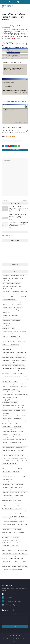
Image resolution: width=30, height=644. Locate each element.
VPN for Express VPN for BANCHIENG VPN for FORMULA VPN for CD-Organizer (13, 559)
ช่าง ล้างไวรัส (14, 339)
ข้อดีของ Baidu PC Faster (8, 328)
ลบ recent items (14, 463)
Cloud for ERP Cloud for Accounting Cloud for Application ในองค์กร (13, 495)
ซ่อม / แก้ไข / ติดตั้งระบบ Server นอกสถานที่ (12, 342)
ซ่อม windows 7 (6, 373)
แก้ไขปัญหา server (18, 307)
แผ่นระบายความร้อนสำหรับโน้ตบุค (10, 432)
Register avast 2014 (7, 530)
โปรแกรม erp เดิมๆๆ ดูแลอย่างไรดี (10, 429)
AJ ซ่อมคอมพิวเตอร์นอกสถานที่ (9, 474)
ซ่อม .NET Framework (21, 368)
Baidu (12, 485)
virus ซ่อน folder (14, 545)
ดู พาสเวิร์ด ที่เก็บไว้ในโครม (17, 373)
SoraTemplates (12, 639)
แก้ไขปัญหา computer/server (9, 305)
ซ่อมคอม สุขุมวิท (6, 360)
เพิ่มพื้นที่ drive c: (23, 432)
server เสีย (5, 535)
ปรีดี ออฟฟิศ (5, 421)
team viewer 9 (6, 540)
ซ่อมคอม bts (24, 360)
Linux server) (5, 519)
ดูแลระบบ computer (7, 379)
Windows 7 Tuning (22, 567)
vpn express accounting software (10, 548)
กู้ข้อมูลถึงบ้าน (5, 289)
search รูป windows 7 (7, 532)
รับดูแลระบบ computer (8, 453)
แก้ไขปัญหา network (7, 307)
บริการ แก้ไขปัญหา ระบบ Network (10, 403)
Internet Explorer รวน (20, 511)
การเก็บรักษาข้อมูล (6, 278)
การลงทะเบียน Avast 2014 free (9, 286)
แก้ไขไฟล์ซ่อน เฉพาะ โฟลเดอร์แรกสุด (10, 315)
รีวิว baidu (5, 455)
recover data (21, 527)
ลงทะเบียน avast (13, 455)
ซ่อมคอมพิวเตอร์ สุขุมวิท (8, 358)
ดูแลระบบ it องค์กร (6, 384)
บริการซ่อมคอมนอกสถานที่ (20, 411)
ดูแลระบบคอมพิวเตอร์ (7, 376)
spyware (18, 535)
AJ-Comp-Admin (7, 23)
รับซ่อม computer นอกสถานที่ (9, 450)
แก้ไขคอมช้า (5, 297)
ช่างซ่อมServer (6, 339)
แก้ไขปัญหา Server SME (8, 310)
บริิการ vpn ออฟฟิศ (7, 418)
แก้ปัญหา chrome (16, 321)
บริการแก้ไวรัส (21, 405)
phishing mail (24, 524)
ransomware (13, 527)
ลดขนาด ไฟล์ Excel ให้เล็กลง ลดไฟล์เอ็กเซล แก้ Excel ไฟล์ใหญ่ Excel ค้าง (15, 461)
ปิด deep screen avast (21, 424)
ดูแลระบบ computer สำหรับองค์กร (10, 381)
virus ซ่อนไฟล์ (6, 545)
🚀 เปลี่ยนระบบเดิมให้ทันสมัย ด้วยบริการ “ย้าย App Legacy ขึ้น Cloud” (13, 276)
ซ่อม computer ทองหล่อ (18, 366)
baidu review (5, 487)
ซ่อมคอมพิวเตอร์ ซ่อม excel (8, 350)
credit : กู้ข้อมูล (17, 500)
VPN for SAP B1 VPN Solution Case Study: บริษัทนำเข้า (15, 561)
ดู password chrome (17, 384)
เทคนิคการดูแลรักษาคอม (8, 395)
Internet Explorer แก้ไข (8, 511)
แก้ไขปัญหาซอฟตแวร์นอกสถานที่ (9, 299)
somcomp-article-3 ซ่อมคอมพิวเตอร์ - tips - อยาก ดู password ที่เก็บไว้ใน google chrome (18, 224)
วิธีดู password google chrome (9, 469)
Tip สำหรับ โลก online (7, 543)
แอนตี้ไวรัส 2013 (16, 471)
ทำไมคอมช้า (23, 387)
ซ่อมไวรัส (13, 363)
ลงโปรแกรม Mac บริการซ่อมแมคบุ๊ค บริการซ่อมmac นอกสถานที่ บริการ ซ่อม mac (14, 458)
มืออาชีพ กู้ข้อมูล (17, 434)
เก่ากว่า (24, 201)
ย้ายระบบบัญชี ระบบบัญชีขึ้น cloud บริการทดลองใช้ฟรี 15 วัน (14, 437)
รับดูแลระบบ (20, 450)
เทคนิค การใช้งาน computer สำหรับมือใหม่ (12, 392)
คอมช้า (24, 334)
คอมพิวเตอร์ (5, 336)
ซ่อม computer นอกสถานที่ (8, 368)
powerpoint (5, 527)
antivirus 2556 (15, 477)
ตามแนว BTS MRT (14, 387)
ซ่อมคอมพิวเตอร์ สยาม (21, 352)
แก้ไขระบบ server (6, 321)
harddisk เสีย (18, 508)
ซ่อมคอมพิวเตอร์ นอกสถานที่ (8, 352)
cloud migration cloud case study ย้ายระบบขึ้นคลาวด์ (14, 498)
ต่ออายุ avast (5, 387)
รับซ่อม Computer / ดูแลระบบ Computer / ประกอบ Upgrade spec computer (14, 448)
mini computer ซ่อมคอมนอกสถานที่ (10, 522)
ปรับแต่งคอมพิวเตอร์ (17, 418)
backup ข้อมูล (6, 485)
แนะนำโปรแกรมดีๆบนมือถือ (21, 395)
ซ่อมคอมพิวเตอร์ (17, 347)
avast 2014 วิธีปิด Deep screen (9, 482)
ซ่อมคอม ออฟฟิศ (15, 360)
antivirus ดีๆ (23, 477)
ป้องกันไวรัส (12, 421)
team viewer (16, 537)
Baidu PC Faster (19, 485)
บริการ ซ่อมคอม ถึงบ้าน (7, 411)
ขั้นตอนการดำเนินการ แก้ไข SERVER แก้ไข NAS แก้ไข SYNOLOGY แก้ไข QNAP (14, 331)
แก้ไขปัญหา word (6, 313)
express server (10, 506)
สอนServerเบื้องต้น (6, 471)
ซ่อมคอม (25, 342)
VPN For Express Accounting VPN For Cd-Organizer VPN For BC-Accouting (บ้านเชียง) (14, 556)
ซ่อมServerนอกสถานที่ (14, 371)
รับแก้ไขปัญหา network (21, 440)
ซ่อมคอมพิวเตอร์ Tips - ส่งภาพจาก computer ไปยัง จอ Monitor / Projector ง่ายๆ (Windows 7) (17, 216)
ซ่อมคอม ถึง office (15, 344)
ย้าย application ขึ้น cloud (8, 440)
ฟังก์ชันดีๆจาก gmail (7, 434)
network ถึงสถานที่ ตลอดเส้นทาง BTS (11, 524)
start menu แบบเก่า (7, 537)
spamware (12, 535)
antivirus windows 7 (7, 479)
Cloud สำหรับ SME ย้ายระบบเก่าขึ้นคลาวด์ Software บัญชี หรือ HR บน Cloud (14, 493)
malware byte (14, 519)
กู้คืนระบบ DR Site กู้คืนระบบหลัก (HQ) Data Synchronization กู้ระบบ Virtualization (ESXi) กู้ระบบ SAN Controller (14, 294)
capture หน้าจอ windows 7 (17, 487)
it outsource (5, 514)
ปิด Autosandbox (21, 421)
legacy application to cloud (16, 514)
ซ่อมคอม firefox (17, 141)
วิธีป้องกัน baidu (22, 469)
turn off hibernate (18, 543)
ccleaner (13, 490)
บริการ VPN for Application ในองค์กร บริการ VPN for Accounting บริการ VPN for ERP (14, 416)
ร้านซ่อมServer (18, 453)
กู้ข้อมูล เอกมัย (24, 291)
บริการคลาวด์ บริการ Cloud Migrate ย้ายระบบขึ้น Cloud (14, 408)
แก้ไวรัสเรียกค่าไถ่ (6, 323)
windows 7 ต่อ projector (8, 564)
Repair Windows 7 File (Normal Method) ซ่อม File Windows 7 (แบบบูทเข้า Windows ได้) (18, 208)
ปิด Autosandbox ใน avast (8, 424)
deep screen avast (6, 503)
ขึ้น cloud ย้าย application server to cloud (12, 334)
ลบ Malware (5, 463)
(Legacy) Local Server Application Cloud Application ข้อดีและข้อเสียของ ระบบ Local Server (14, 517)
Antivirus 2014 (6, 477)
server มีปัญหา (22, 532)
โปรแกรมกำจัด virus (17, 426)
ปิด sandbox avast (7, 426)
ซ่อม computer (21, 363)
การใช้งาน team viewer (18, 278)
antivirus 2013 (21, 474)
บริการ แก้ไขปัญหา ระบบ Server (9, 405)
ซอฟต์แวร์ (21, 339)
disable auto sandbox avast (19, 503)
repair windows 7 (18, 530)
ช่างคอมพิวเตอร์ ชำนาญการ (16, 336)
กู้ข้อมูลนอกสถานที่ (14, 289)
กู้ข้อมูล (19, 286)
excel (4, 506)
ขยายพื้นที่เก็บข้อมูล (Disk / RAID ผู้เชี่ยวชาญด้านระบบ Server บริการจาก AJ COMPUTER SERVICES (14, 326)
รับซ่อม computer (6, 445)
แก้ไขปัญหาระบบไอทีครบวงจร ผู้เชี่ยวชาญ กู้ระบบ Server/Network (13, 302)
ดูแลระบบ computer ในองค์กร (20, 379)
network (22, 522)
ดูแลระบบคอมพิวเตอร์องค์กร (20, 376)
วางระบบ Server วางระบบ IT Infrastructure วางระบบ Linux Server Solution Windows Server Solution (14, 466)
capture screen (6, 490)
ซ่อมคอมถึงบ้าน (6, 344)
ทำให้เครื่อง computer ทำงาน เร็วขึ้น (10, 389)
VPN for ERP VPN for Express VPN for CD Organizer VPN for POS (15, 554)
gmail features (19, 506)
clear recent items (21, 490)
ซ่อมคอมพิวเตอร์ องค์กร (20, 358)
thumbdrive (14, 540)
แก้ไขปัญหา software (20, 310)
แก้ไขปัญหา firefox (7, 141)
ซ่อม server (5, 371)
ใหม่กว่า (6, 201)
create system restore (7, 500)
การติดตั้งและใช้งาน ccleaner (9, 281)
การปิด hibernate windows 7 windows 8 (12, 284)
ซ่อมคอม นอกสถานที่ (7, 347)
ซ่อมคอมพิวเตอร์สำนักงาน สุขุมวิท (10, 355)
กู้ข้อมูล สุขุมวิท (16, 291)
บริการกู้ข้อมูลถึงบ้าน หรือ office (9, 400)
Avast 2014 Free (22, 482)
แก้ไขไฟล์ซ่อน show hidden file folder (11, 318)
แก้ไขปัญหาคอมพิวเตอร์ (15, 297)
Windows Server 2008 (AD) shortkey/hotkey (13, 569)
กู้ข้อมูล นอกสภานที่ (6, 291)
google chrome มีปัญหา (8, 508)
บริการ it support (6, 413)
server (16, 532)
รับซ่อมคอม (5, 442)
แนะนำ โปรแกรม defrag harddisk (10, 397)
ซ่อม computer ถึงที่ (7, 366)
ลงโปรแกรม (21, 455)
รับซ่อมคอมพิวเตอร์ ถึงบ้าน (15, 442)
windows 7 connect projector (9, 567)
